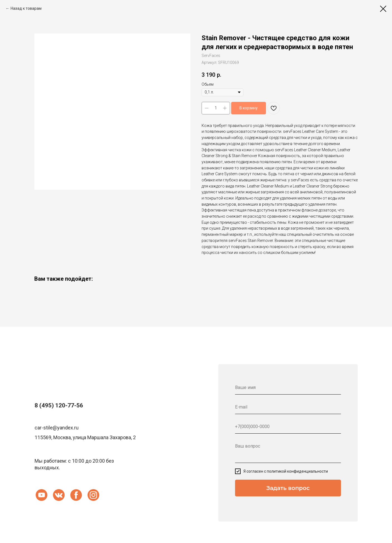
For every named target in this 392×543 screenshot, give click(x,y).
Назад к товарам (26, 8)
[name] (288, 388)
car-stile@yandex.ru (57, 428)
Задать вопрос (288, 488)
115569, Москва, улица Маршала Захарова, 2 (85, 437)
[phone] (288, 427)
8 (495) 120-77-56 (59, 405)
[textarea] (288, 451)
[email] (288, 407)
